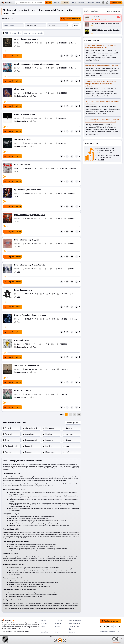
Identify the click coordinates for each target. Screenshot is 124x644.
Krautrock (29, 452)
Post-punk (49, 440)
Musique (65, 3)
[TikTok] (100, 626)
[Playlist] (118, 639)
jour (20, 33)
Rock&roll (49, 446)
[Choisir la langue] (103, 3)
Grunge (68, 440)
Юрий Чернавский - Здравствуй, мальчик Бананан (37, 64)
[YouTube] (108, 626)
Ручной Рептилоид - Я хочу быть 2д (30, 265)
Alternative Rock (31, 428)
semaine (27, 33)
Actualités (90, 3)
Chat (98, 3)
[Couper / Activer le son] (114, 639)
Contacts (72, 632)
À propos (44, 623)
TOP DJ (73, 3)
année (40, 33)
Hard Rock (49, 434)
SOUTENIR (59, 620)
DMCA (119, 631)
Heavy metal (50, 428)
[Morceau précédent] (55, 640)
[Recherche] (34, 3)
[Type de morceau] (35, 25)
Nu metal (69, 428)
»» (79, 414)
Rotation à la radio (75, 620)
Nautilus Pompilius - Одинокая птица (30, 315)
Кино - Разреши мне (23, 290)
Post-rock (8, 452)
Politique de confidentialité (107, 631)
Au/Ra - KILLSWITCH (23, 390)
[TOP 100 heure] (9, 33)
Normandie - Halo (22, 340)
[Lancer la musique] (60, 640)
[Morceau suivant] (65, 640)
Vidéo (43, 626)
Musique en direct (75, 623)
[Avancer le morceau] (44, 51)
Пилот (97, 17)
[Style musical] (58, 25)
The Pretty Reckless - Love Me (27, 365)
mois (34, 33)
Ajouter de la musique (70, 19)
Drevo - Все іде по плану (25, 114)
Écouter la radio (100, 20)
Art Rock (8, 428)
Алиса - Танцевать (22, 164)
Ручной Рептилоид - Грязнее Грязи (29, 215)
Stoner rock (50, 452)
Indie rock (69, 434)
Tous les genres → (73, 423)
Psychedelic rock (11, 446)
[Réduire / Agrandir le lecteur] (120, 638)
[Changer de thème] (107, 3)
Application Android (111, 621)
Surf (67, 452)
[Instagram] (112, 626)
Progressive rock (31, 440)
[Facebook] (116, 626)
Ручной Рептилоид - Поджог (27, 240)
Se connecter (116, 3)
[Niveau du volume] (117, 642)
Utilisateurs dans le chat (104, 150)
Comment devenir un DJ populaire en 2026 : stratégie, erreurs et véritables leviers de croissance (101, 84)
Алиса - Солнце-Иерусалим (26, 39)
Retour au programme (113, 11)
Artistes (81, 3)
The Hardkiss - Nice (22, 139)
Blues (7, 440)
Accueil (56, 3)
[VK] (120, 626)
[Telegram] (104, 626)
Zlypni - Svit (19, 89)
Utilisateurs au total (102, 148)
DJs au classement (101, 158)
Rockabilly (29, 446)
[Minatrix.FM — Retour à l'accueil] (8, 3)
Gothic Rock (30, 434)
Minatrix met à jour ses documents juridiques (101, 66)
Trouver (48, 3)
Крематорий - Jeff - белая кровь (28, 190)
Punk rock (9, 434)
